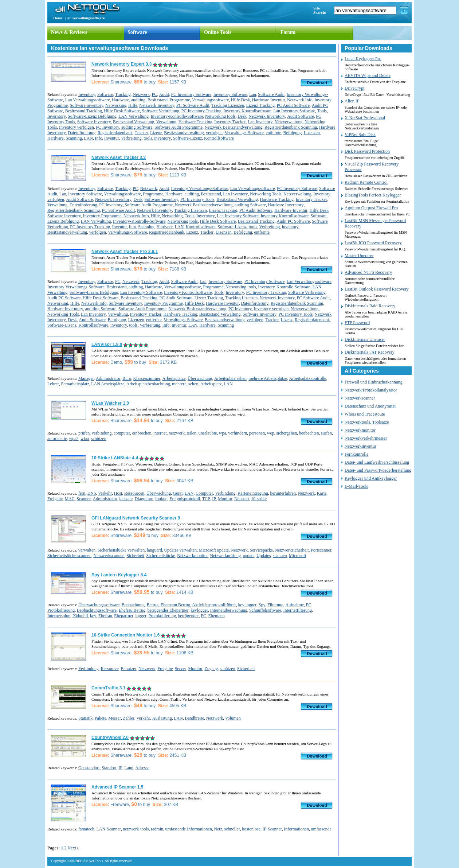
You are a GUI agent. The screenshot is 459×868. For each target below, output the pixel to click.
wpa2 (74, 439)
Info (98, 138)
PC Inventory (107, 127)
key (93, 616)
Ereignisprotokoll (185, 499)
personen (257, 433)
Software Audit (271, 94)
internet (160, 433)
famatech (86, 829)
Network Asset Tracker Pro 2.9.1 (125, 252)
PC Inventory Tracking (201, 111)
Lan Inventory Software (294, 111)
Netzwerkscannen (109, 556)
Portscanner (321, 550)
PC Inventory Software (191, 94)
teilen (192, 433)
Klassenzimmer (147, 378)
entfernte (273, 133)
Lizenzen (312, 133)
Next (72, 848)
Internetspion (59, 616)
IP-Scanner (272, 829)
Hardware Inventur (269, 100)
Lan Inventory (260, 122)
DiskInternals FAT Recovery (370, 352)
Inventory (87, 94)
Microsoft (297, 556)
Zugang (211, 669)
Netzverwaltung (289, 122)
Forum (288, 32)
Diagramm (144, 499)
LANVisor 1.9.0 (107, 345)
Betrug (153, 605)
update (249, 556)
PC (154, 94)
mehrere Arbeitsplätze (268, 378)
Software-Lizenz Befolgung (92, 116)
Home (58, 18)
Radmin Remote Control (366, 182)
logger (141, 616)
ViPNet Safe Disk (360, 135)
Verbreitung (131, 138)
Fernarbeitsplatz (75, 384)
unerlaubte (208, 433)
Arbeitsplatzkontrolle (307, 378)
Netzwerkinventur (360, 446)
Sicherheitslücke (160, 556)
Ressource (109, 669)
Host (118, 493)
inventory (162, 138)
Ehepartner (124, 616)
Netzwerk (141, 94)
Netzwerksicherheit (292, 550)
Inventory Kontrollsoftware (247, 111)
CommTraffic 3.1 (108, 688)
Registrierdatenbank (115, 133)
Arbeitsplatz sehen (230, 378)
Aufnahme (295, 605)
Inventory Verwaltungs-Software (199, 188)
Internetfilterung (297, 610)
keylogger (199, 610)
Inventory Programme (102, 216)
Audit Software (301, 116)
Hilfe (133, 105)
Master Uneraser (359, 256)
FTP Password (357, 323)
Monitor (225, 499)
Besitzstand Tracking (84, 111)
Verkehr (105, 493)
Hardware (120, 100)
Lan (253, 94)
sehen (193, 384)
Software (137, 32)
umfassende (321, 829)
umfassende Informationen (189, 829)
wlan (85, 439)
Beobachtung (133, 605)
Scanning (74, 138)
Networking (116, 105)
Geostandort (89, 768)
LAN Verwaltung (134, 116)
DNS (92, 493)
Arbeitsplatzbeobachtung (148, 384)
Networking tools (220, 116)
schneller (232, 829)
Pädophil (80, 616)
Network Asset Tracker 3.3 (119, 157)
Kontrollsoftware (219, 138)
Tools (322, 111)
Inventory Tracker (230, 122)
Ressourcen (134, 493)
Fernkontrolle (356, 454)
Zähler (128, 718)
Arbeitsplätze (174, 378)
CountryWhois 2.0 (110, 737)
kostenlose (251, 829)
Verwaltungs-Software (244, 133)
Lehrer (53, 384)
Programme (180, 100)
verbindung (102, 433)
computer (122, 433)
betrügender (188, 616)
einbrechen (142, 433)
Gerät (178, 493)
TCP (206, 499)
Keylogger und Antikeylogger (371, 478)
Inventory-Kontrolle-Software (177, 116)
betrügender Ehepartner (168, 610)
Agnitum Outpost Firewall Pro (371, 208)
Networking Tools (266, 194)
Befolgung (293, 133)
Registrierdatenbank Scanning (291, 127)
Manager (86, 378)
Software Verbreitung (160, 111)
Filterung (275, 605)
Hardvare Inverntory (286, 205)
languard (154, 550)
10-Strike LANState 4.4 (115, 458)
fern (82, 493)
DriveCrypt (355, 88)
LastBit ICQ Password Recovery (373, 243)
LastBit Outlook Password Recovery (377, 289)
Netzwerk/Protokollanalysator (371, 390)
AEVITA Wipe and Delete (368, 75)
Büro (127, 378)
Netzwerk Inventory (157, 105)
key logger (247, 605)
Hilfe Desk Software (122, 111)
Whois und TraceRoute (365, 414)
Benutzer (128, 669)
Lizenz (156, 133)
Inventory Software (230, 94)
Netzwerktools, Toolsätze (367, 422)
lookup (161, 499)
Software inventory (87, 105)
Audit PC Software (293, 221)
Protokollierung (162, 616)
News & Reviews (69, 32)
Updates (264, 556)
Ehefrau (105, 616)
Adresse (143, 768)
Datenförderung (82, 133)
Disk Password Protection (367, 151)
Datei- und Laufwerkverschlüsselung (377, 462)
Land (129, 768)
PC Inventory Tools (197, 199)
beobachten (309, 433)
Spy (262, 605)
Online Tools (218, 32)
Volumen (233, 718)
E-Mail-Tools (356, 486)
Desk (242, 116)
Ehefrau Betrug (132, 610)
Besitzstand (158, 100)
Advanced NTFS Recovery (368, 272)
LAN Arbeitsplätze (108, 384)
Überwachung (200, 378)
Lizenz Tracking (260, 105)
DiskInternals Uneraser (365, 339)
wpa (223, 433)
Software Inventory (94, 122)
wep (271, 433)
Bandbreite (194, 718)
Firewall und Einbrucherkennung (374, 382)
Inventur (112, 138)
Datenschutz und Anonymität (370, 406)
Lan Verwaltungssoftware (88, 100)
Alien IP (352, 101)
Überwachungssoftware (99, 605)
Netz (218, 829)
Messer (115, 718)
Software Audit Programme (178, 127)
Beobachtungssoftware (97, 610)
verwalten (87, 550)
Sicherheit (135, 556)
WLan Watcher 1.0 (110, 403)
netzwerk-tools (136, 829)
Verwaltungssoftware (210, 100)
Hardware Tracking (195, 122)
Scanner (84, 499)
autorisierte (57, 439)
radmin (157, 829)
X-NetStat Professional (365, 118)
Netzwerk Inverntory (267, 116)
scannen (280, 556)
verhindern (238, 433)
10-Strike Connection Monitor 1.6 (125, 635)
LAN (88, 138)
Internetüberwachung (229, 610)
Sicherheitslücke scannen (69, 556)
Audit (164, 94)
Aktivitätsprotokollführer (214, 605)
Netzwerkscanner (360, 398)
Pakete (101, 718)
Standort (109, 768)
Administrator (108, 378)
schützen (99, 439)
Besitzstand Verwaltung (134, 122)
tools (148, 138)
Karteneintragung (253, 493)
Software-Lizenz (188, 138)
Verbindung (225, 493)
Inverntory (57, 116)
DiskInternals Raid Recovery (370, 306)
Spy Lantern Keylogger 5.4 (119, 575)
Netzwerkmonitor (193, 556)
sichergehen (287, 433)
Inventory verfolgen (76, 127)
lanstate (126, 499)
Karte (322, 493)
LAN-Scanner (108, 829)
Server (181, 669)
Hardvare (56, 138)
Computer (204, 493)
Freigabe (55, 499)
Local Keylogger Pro (363, 59)
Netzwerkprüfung (225, 556)
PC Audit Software (293, 105)
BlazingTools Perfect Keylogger (373, 195)
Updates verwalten (180, 550)
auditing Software (137, 127)
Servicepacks (261, 550)
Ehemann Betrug (175, 605)
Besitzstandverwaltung (184, 133)
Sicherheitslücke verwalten (121, 550)
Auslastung (162, 718)
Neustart (242, 499)
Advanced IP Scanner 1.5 (117, 787)
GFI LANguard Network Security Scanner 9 (136, 518)
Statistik (85, 718)
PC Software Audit (193, 105)
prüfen (84, 433)
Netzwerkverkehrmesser (366, 438)
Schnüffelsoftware (265, 610)
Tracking (123, 94)
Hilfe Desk (240, 100)
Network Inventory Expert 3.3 (121, 64)
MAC (69, 499)
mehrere (179, 384)
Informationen (296, 829)
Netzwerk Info (300, 100)
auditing (138, 100)
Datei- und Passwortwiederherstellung (378, 470)
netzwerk (177, 433)
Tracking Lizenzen (228, 105)
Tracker (142, 133)
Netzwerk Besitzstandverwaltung (234, 127)
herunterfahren (283, 493)
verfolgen (214, 133)
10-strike (259, 499)
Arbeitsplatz (211, 384)
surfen (326, 433)
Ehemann (216, 616)
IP (214, 499)
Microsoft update (214, 550)
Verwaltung (166, 122)
